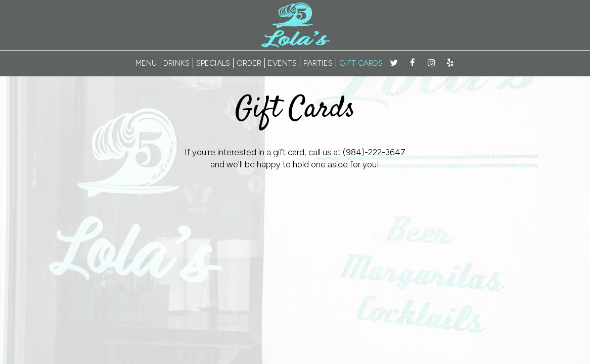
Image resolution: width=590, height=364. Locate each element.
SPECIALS (213, 63)
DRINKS (176, 63)
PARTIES (318, 63)
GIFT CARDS (361, 63)
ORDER (249, 63)
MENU (146, 63)
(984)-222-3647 (374, 152)
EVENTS (282, 63)
